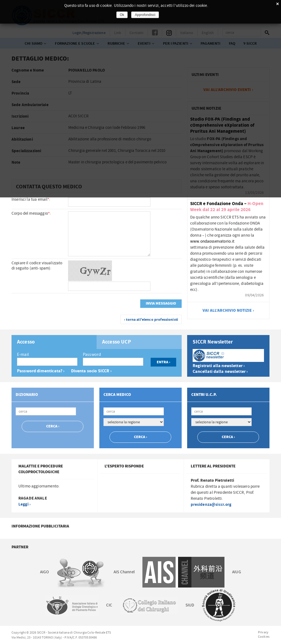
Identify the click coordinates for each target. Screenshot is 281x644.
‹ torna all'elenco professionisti (151, 320)
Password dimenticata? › (41, 371)
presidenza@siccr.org (211, 505)
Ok (122, 15)
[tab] (54, 342)
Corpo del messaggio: (31, 213)
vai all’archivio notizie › (228, 310)
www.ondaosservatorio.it (212, 241)
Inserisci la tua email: (31, 199)
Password (92, 354)
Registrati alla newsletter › (219, 366)
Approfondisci (145, 15)
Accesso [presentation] (26, 342)
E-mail (23, 354)
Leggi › (24, 504)
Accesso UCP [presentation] (117, 342)
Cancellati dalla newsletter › (220, 372)
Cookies (264, 637)
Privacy (263, 632)
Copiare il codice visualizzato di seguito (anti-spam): (37, 266)
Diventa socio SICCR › (91, 371)
